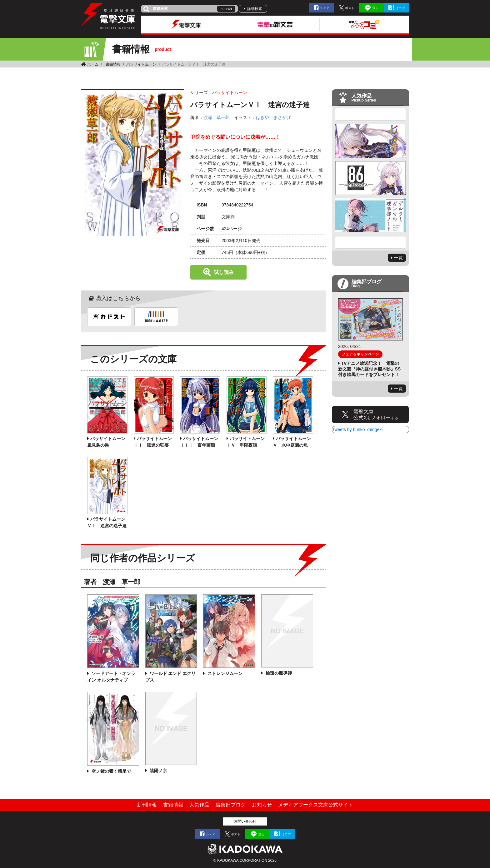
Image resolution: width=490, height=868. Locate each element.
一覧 (398, 258)
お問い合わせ (245, 821)
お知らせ (262, 805)
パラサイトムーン (141, 64)
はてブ (400, 8)
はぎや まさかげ (273, 117)
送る (375, 8)
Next (371, 242)
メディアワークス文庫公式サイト (316, 805)
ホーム (93, 64)
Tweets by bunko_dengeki (357, 429)
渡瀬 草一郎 (217, 117)
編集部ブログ (231, 805)
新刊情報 (147, 805)
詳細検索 (255, 9)
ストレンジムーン (224, 673)
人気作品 (199, 805)
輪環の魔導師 (278, 673)
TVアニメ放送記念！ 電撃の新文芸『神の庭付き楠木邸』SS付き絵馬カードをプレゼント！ (370, 369)
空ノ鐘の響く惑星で (111, 771)
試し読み (224, 272)
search (226, 9)
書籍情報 (113, 64)
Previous (371, 114)
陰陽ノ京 (158, 771)
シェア (325, 8)
